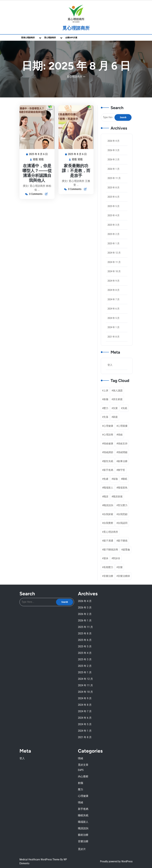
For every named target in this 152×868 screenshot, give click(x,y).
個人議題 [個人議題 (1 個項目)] (118, 391)
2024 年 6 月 (114, 309)
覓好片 (82, 849)
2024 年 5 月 (114, 318)
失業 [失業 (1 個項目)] (115, 408)
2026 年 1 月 (114, 169)
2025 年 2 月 (114, 234)
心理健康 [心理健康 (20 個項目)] (108, 426)
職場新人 (83, 822)
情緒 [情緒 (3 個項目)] (120, 435)
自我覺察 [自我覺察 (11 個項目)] (108, 523)
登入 (110, 365)
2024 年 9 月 (114, 281)
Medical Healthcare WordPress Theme (40, 859)
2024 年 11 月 (114, 262)
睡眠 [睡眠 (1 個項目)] (125, 479)
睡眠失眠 (83, 815)
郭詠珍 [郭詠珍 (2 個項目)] (117, 558)
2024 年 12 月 (114, 253)
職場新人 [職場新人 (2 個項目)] (108, 488)
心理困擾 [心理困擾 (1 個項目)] (123, 426)
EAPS (81, 770)
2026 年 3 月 (114, 150)
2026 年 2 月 (114, 160)
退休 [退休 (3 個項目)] (106, 558)
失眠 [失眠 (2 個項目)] (125, 408)
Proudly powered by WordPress (116, 861)
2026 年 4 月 (114, 141)
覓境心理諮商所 (28, 38)
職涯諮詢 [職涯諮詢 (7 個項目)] (108, 505)
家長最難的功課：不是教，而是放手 (76, 171)
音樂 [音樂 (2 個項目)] (120, 567)
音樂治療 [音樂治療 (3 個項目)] (108, 576)
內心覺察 (83, 776)
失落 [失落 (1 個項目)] (106, 417)
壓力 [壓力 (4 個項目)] (106, 408)
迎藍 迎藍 (38, 159)
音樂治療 (83, 841)
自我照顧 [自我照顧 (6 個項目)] (123, 514)
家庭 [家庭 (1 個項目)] (115, 417)
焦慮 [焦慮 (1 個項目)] (106, 479)
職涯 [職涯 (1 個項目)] (106, 497)
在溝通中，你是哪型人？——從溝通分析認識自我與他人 (37, 173)
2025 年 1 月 (114, 244)
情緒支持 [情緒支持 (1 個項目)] (123, 444)
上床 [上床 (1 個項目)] (106, 391)
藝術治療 (83, 835)
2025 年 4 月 (114, 215)
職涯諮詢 (83, 828)
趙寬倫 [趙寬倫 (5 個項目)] (126, 550)
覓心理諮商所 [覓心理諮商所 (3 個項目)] (111, 532)
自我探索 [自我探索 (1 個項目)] (108, 514)
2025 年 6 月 (114, 197)
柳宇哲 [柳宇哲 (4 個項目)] (121, 470)
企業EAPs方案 (71, 38)
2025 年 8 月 (114, 188)
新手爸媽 (83, 809)
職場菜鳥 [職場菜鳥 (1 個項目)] (123, 488)
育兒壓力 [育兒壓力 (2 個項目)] (123, 505)
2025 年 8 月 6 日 (38, 154)
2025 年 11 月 (114, 178)
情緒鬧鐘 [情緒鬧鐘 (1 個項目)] (123, 452)
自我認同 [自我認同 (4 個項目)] (123, 523)
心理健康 (83, 796)
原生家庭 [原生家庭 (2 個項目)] (118, 399)
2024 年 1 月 (114, 327)
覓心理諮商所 (76, 28)
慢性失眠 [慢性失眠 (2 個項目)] (108, 461)
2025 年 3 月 (114, 225)
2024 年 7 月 (114, 299)
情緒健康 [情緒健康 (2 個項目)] (108, 444)
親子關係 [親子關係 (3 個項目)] (123, 541)
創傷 (81, 783)
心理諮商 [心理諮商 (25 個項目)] (108, 435)
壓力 (81, 789)
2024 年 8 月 (114, 290)
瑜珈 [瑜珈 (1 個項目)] (115, 479)
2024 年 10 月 (114, 271)
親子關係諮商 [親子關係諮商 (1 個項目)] (111, 550)
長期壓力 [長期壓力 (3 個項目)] (108, 567)
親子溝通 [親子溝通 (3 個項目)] (108, 541)
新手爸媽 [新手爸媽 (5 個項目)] (108, 470)
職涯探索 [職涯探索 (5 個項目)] (118, 497)
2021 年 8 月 (114, 337)
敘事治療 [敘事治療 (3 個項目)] (123, 461)
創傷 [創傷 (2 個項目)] (106, 399)
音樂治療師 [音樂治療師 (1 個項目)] (124, 576)
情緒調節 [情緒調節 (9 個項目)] (108, 452)
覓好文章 (83, 765)
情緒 (81, 758)
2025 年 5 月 (114, 206)
